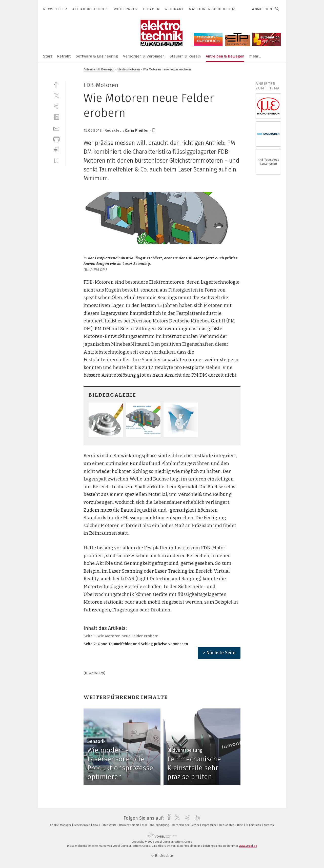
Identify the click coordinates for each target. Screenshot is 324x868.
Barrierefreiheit (129, 825)
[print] (56, 139)
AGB (145, 825)
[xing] (56, 106)
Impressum (209, 825)
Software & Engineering (97, 56)
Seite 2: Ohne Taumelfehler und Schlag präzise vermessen (136, 644)
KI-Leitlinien (254, 825)
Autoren (269, 825)
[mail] (56, 128)
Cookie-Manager (61, 825)
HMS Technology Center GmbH (268, 162)
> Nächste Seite (219, 653)
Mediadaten (227, 825)
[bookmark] (154, 130)
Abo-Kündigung (160, 825)
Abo (96, 825)
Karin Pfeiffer (137, 130)
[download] (56, 150)
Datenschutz (109, 825)
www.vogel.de (248, 846)
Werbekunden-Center (186, 825)
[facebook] (56, 84)
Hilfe (240, 825)
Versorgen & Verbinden (144, 56)
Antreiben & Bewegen (225, 56)
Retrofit (64, 56)
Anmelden (262, 9)
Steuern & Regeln (185, 56)
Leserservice (82, 825)
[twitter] (56, 95)
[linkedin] (56, 117)
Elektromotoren (129, 69)
